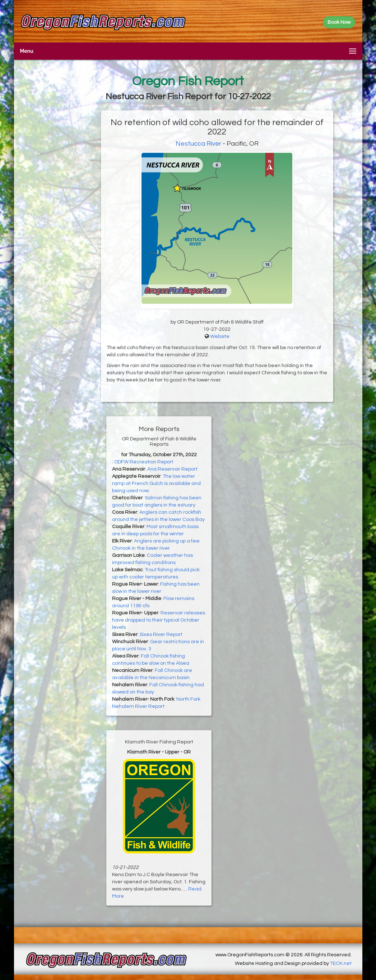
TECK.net (341, 963)
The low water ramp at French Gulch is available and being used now (156, 484)
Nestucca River (198, 144)
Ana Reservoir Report (172, 469)
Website (220, 336)
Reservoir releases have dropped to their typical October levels (159, 620)
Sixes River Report (161, 635)
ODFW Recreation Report (144, 462)
